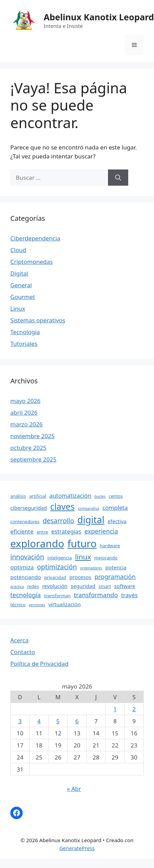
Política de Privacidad (39, 664)
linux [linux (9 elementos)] (83, 557)
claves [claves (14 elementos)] (62, 506)
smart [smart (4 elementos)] (105, 586)
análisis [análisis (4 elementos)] (18, 496)
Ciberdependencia (35, 238)
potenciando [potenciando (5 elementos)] (26, 577)
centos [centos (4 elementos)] (116, 496)
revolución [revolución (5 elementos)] (55, 586)
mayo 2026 (25, 401)
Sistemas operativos (38, 320)
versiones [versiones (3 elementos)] (37, 605)
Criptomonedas (31, 262)
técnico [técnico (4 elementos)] (18, 604)
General (21, 285)
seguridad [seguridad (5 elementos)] (83, 586)
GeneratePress (77, 848)
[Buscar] (118, 178)
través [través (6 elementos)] (129, 595)
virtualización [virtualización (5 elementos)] (65, 604)
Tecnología (25, 332)
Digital (19, 273)
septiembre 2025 (33, 459)
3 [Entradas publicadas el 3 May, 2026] (20, 721)
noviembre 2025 (32, 436)
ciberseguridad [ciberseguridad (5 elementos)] (29, 508)
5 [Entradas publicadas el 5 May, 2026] (58, 721)
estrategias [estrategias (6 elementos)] (66, 531)
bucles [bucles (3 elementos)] (100, 496)
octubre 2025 (28, 448)
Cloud (18, 250)
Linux (18, 308)
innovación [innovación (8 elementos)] (27, 557)
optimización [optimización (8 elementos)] (57, 567)
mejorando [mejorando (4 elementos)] (106, 558)
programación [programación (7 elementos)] (115, 577)
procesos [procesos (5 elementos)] (80, 577)
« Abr (74, 789)
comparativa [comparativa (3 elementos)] (88, 508)
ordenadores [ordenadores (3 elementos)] (91, 568)
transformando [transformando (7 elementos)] (96, 595)
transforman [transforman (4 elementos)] (57, 596)
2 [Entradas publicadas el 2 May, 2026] (134, 709)
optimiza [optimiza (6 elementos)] (22, 567)
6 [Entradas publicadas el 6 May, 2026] (77, 721)
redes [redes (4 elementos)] (33, 586)
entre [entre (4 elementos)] (42, 532)
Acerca (19, 640)
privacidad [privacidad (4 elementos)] (55, 577)
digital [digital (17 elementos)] (91, 520)
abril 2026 (24, 412)
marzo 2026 (26, 424)
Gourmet (23, 297)
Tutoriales (24, 344)
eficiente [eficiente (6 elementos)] (22, 531)
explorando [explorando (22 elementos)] (37, 544)
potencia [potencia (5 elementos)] (116, 567)
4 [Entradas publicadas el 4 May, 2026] (39, 721)
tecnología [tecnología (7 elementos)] (26, 595)
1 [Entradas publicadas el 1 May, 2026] (115, 709)
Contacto (23, 652)
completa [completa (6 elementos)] (115, 508)
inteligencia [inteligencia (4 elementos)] (60, 558)
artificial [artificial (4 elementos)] (38, 496)
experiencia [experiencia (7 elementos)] (101, 531)
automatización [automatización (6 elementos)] (70, 495)
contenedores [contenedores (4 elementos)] (25, 521)
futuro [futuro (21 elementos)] (82, 543)
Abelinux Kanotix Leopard (99, 17)
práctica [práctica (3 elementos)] (17, 587)
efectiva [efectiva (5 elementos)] (117, 521)
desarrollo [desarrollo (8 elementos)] (58, 521)
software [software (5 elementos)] (125, 586)
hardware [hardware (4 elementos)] (110, 546)
